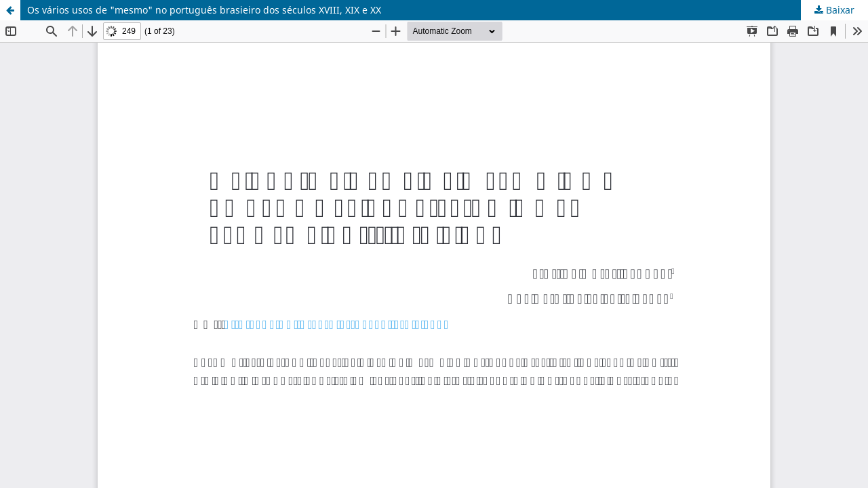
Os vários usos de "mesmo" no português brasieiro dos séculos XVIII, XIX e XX (204, 10)
